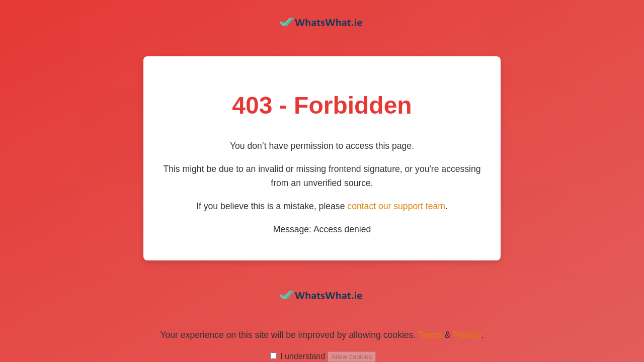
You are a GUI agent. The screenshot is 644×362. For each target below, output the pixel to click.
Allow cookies (352, 357)
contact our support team (396, 206)
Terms (430, 335)
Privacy (467, 335)
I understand (303, 356)
